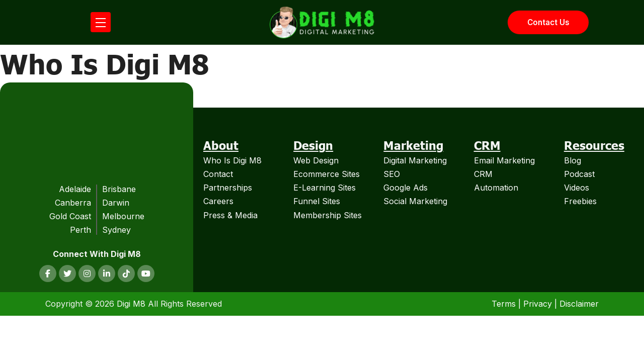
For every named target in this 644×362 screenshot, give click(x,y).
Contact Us (546, 21)
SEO (392, 171)
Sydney (116, 227)
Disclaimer (579, 301)
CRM (483, 171)
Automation (496, 185)
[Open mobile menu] (101, 21)
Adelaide (75, 186)
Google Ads (406, 185)
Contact (218, 171)
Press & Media (230, 212)
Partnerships (228, 185)
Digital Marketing (415, 157)
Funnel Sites (317, 199)
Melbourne (123, 214)
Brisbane (119, 186)
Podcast (579, 171)
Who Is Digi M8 (232, 157)
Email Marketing (504, 157)
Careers (218, 199)
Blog (573, 157)
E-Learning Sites (325, 185)
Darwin (116, 200)
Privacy (538, 301)
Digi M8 (131, 301)
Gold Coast (70, 214)
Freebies (580, 199)
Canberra (73, 200)
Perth (80, 227)
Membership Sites (328, 212)
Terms (504, 301)
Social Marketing (415, 199)
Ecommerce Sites (327, 171)
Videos (577, 185)
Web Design (316, 157)
